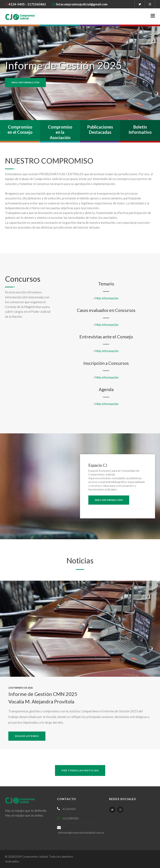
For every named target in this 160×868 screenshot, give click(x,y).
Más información (25, 82)
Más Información (109, 500)
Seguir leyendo (27, 736)
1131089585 (69, 818)
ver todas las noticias (80, 770)
